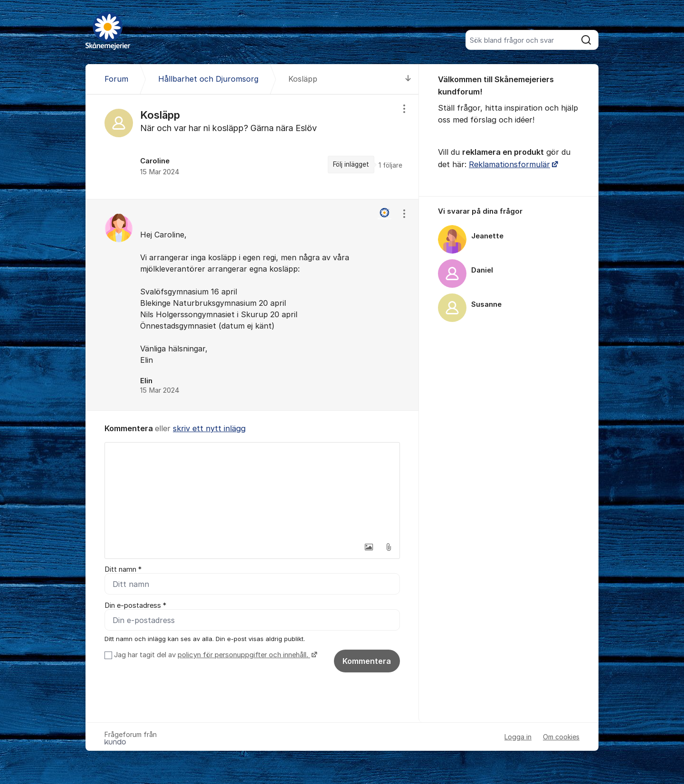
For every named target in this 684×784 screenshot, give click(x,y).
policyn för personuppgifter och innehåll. (244, 655)
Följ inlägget (351, 164)
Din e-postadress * (135, 605)
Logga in (518, 737)
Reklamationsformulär (509, 164)
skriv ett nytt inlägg (209, 428)
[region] (252, 147)
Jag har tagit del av (214, 655)
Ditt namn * (123, 569)
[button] (369, 547)
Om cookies (561, 737)
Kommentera (367, 661)
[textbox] (252, 490)
